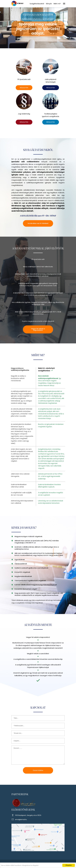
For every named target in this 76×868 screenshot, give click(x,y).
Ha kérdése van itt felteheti (38, 223)
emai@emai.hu (21, 819)
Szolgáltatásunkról (37, 4)
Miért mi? (57, 4)
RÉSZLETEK (24, 88)
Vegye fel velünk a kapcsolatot (38, 329)
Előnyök (49, 4)
